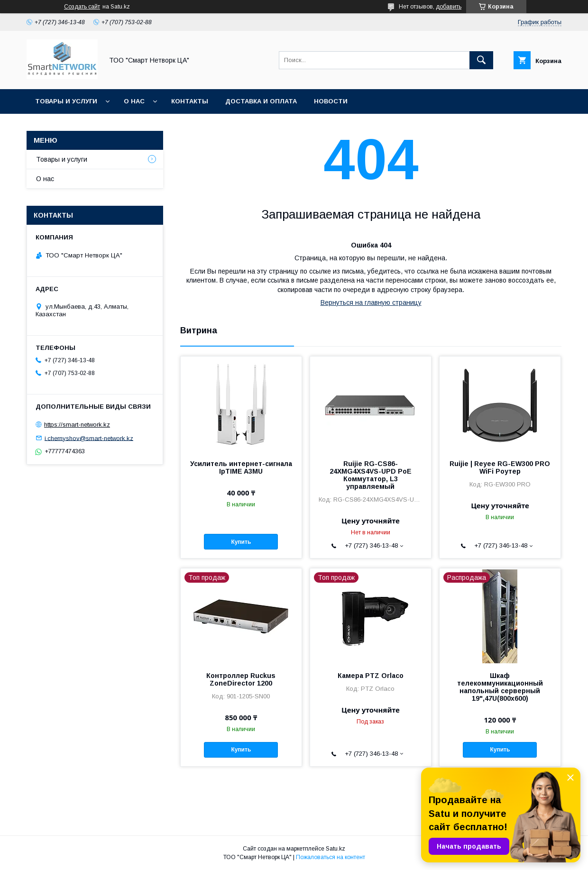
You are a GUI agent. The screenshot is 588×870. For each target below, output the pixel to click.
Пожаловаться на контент (331, 857)
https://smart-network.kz (77, 425)
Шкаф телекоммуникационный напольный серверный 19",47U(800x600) (500, 687)
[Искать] (481, 60)
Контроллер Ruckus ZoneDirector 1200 (241, 679)
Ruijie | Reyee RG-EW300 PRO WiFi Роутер (500, 467)
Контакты (190, 101)
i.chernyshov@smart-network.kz (89, 438)
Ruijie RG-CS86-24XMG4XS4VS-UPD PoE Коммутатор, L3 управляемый (371, 475)
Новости (331, 101)
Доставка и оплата (261, 101)
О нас (134, 101)
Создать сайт (82, 7)
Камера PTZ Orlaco (371, 676)
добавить (449, 7)
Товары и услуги (66, 101)
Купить (241, 542)
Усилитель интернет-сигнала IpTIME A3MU (241, 467)
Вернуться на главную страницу (371, 302)
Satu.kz (335, 849)
